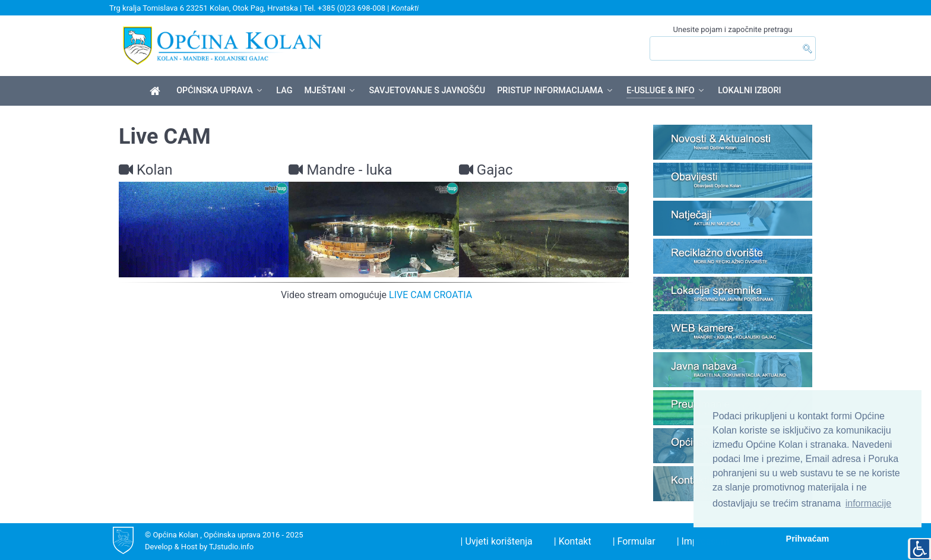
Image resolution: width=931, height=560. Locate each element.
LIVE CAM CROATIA (430, 295)
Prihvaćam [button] (808, 539)
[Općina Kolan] (157, 91)
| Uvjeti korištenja (497, 541)
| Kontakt (573, 541)
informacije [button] (868, 503)
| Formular (634, 541)
